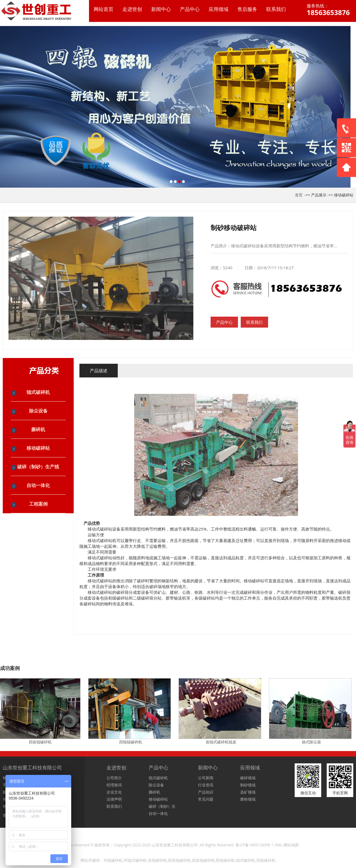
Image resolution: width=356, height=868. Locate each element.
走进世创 (132, 9)
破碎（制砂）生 (162, 806)
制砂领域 (248, 785)
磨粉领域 (248, 799)
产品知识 (206, 792)
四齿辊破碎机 (41, 742)
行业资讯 (206, 785)
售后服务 (247, 9)
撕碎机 (38, 429)
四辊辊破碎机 (131, 742)
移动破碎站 (344, 195)
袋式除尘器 (312, 742)
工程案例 (38, 504)
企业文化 (114, 792)
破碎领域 (248, 778)
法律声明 (114, 799)
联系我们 (276, 9)
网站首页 (104, 9)
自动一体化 (38, 485)
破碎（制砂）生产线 (38, 467)
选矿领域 (248, 792)
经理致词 (114, 785)
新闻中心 (161, 9)
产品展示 (319, 195)
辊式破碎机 (38, 392)
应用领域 (219, 9)
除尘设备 (38, 411)
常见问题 (206, 799)
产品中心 (190, 9)
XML (279, 845)
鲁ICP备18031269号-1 (255, 845)
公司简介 (114, 778)
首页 (299, 195)
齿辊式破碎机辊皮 (222, 742)
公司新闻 (206, 778)
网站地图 (291, 845)
